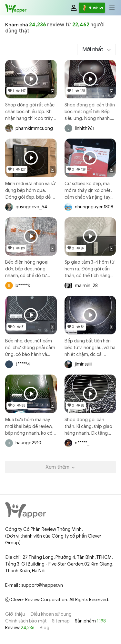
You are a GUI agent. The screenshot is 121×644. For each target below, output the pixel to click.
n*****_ (82, 443)
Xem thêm (61, 467)
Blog (45, 628)
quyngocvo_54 (31, 207)
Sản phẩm (90, 621)
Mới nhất (93, 50)
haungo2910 (28, 443)
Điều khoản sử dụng (51, 614)
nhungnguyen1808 (94, 207)
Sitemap (61, 621)
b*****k (23, 286)
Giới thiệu (15, 614)
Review (20, 628)
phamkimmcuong (34, 128)
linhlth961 (85, 128)
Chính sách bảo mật (26, 621)
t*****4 (23, 364)
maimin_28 (86, 286)
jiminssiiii (84, 364)
